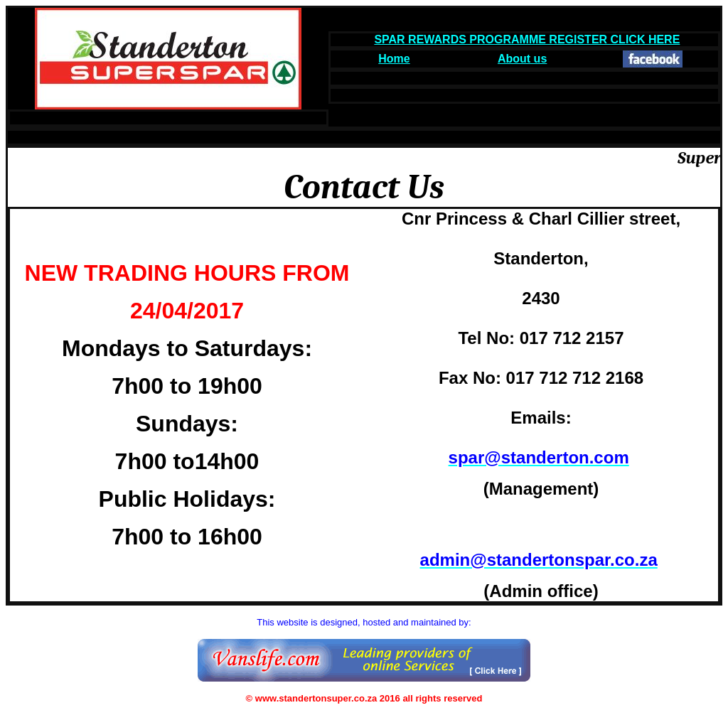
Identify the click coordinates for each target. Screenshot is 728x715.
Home (394, 59)
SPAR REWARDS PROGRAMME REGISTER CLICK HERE (527, 39)
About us (522, 59)
